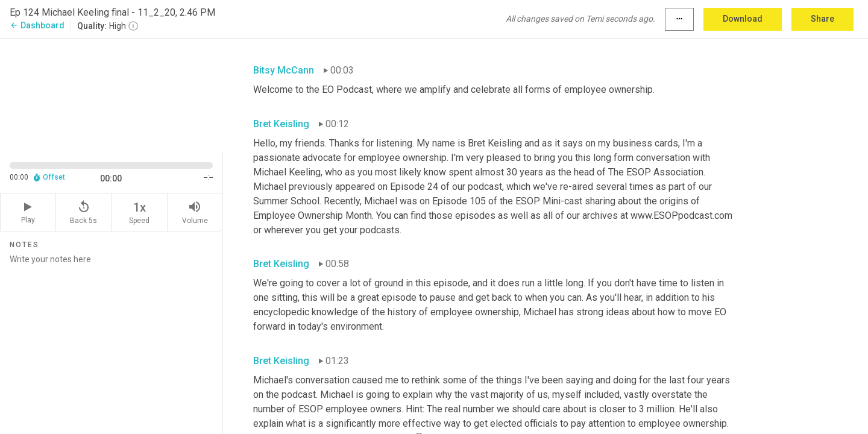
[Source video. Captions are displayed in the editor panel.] (112, 94)
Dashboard (37, 25)
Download (743, 19)
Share (822, 19)
